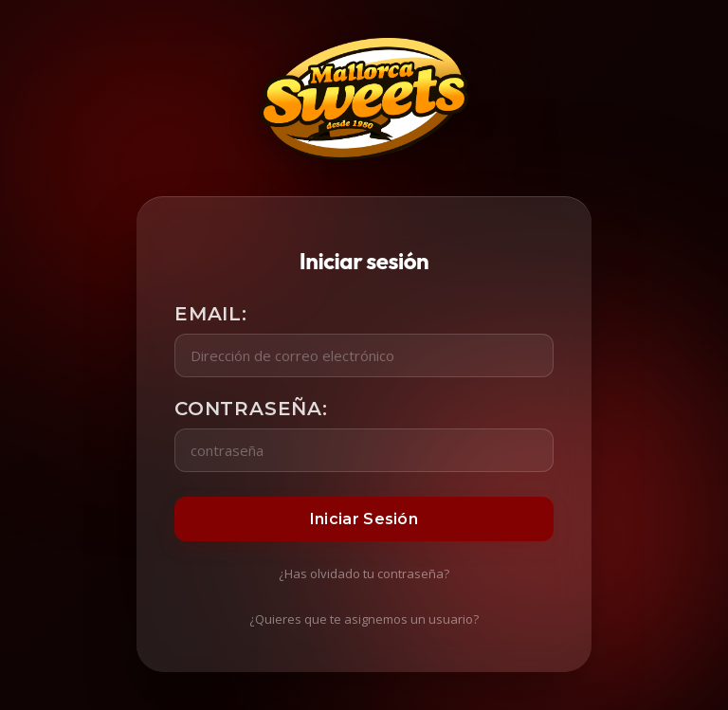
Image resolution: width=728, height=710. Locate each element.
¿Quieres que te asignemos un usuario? (364, 619)
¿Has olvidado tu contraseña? (364, 573)
